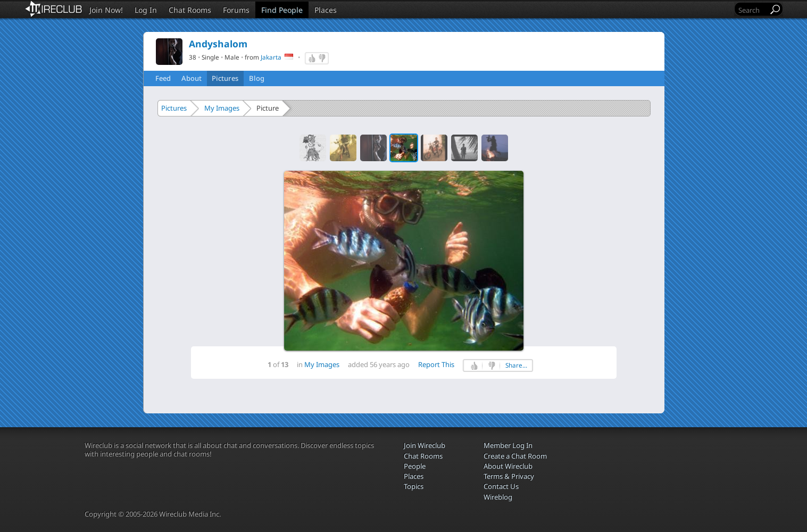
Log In (146, 10)
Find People (282, 10)
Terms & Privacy (509, 476)
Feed (163, 78)
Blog (257, 78)
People (415, 466)
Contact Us (501, 486)
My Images (222, 108)
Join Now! (106, 10)
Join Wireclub (425, 445)
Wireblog (498, 497)
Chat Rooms (190, 10)
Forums (236, 10)
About (192, 78)
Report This (436, 364)
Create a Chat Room (515, 456)
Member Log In (508, 445)
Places (326, 10)
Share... (516, 365)
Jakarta (271, 57)
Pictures (225, 78)
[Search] (752, 10)
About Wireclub (508, 466)
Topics (414, 486)
